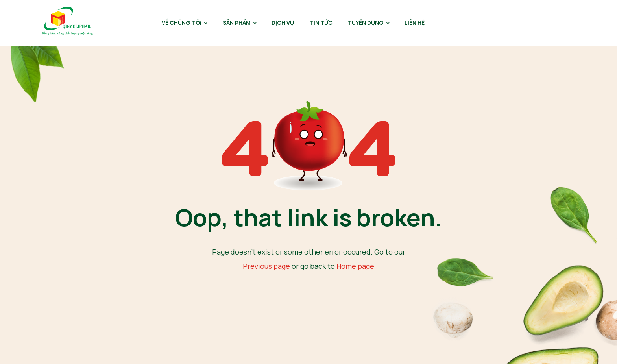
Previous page (266, 266)
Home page (355, 266)
